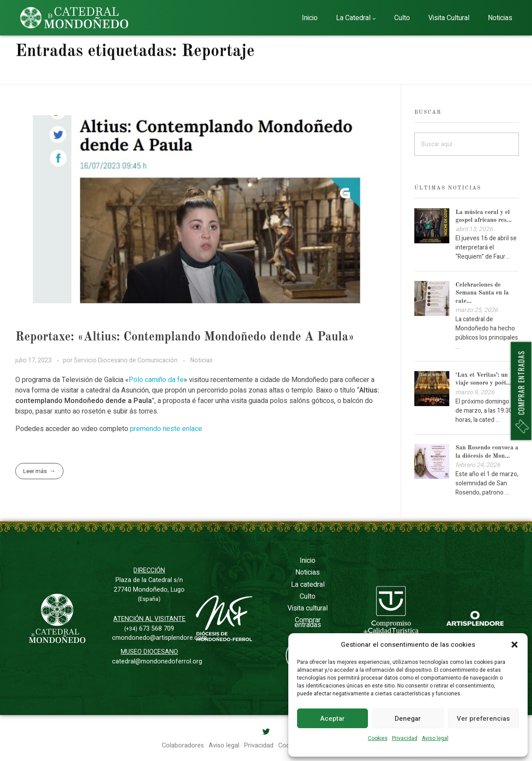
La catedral (308, 585)
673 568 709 (149, 629)
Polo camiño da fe (156, 380)
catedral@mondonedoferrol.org (157, 661)
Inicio (308, 561)
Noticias (201, 360)
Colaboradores (183, 745)
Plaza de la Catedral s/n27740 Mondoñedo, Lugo (149, 589)
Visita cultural (308, 608)
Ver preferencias (483, 719)
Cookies (378, 738)
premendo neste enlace (166, 429)
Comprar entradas (308, 622)
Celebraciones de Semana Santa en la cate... (482, 293)
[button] (514, 645)
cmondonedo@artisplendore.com (159, 638)
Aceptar (332, 719)
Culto (308, 596)
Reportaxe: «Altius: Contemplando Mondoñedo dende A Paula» (185, 337)
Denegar (408, 719)
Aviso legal (435, 738)
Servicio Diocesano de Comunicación (126, 360)
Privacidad (405, 738)
